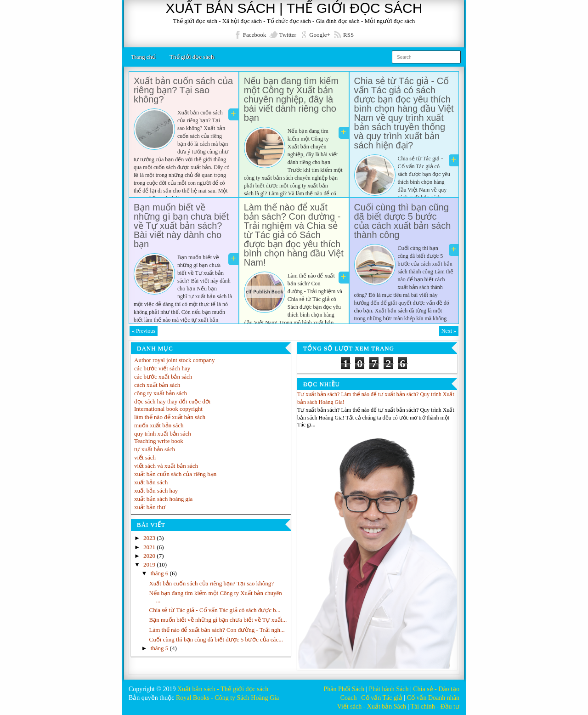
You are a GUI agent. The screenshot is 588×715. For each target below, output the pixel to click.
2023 (150, 538)
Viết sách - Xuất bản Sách (372, 706)
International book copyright (168, 409)
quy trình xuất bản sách (163, 434)
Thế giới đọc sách (192, 57)
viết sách (145, 457)
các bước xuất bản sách (163, 377)
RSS (348, 35)
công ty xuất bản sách (161, 393)
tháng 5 (160, 648)
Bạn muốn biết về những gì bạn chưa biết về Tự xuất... (218, 620)
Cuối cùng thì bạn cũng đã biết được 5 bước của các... (216, 639)
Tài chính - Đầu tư (435, 706)
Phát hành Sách (389, 689)
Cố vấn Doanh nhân (433, 698)
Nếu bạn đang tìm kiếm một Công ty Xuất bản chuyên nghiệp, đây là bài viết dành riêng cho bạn (291, 99)
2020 (150, 556)
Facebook (255, 35)
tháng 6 (160, 573)
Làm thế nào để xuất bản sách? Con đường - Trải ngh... (217, 630)
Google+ (320, 35)
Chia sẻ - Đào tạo (436, 689)
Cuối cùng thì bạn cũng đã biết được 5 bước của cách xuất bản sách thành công (403, 221)
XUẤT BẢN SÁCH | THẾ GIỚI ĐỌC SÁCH (294, 8)
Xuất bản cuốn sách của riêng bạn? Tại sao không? (183, 90)
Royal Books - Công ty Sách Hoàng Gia (227, 698)
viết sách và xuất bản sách (166, 466)
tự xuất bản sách (155, 449)
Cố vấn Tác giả (382, 698)
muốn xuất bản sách (159, 425)
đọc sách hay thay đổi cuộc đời (172, 401)
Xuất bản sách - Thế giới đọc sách (223, 689)
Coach (349, 698)
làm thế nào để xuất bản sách (170, 417)
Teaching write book (159, 441)
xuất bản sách (151, 482)
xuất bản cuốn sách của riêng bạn (175, 474)
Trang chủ (143, 57)
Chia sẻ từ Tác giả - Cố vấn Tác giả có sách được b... (215, 610)
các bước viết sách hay (162, 368)
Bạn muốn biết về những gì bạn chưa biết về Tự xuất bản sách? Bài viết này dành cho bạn (181, 226)
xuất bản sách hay (156, 491)
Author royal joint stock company (174, 360)
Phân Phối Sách (344, 689)
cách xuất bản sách (157, 385)
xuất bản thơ (150, 507)
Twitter (288, 35)
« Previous (144, 331)
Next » (449, 331)
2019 (150, 565)
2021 (150, 547)
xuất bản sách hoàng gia (163, 499)
